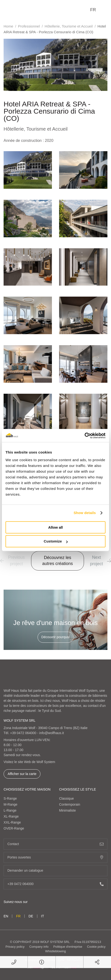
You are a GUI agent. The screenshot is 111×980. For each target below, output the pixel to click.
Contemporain (70, 804)
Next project (100, 561)
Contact (55, 844)
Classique (66, 798)
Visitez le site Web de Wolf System (29, 762)
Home (8, 26)
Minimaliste (67, 810)
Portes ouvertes (55, 857)
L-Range (10, 810)
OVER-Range (14, 828)
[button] (109, 561)
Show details (85, 513)
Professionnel (29, 26)
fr (93, 10)
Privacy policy (15, 947)
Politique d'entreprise (68, 947)
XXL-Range (12, 822)
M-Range (11, 804)
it (43, 916)
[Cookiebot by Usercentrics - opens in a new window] (85, 436)
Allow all (56, 527)
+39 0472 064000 (23, 733)
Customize (56, 541)
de (31, 916)
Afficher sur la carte (22, 774)
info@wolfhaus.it (52, 733)
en (6, 916)
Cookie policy (96, 947)
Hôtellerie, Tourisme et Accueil (69, 26)
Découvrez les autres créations (57, 561)
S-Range (10, 798)
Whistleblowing (56, 951)
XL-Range (11, 816)
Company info (39, 947)
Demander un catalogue (55, 871)
